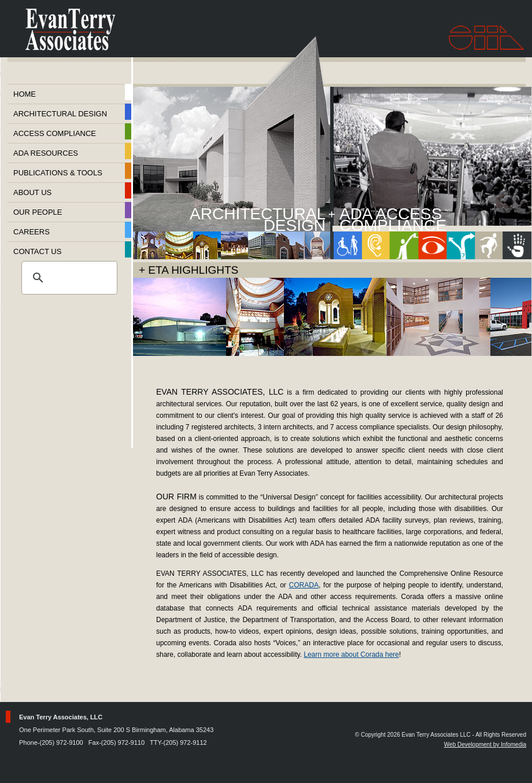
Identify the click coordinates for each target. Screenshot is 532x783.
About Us (32, 192)
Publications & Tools (58, 173)
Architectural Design (60, 114)
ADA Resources (46, 153)
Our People (38, 212)
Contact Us (37, 251)
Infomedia (513, 745)
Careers (32, 232)
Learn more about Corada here (351, 655)
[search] (68, 278)
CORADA (304, 585)
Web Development (468, 745)
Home (25, 94)
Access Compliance (55, 133)
